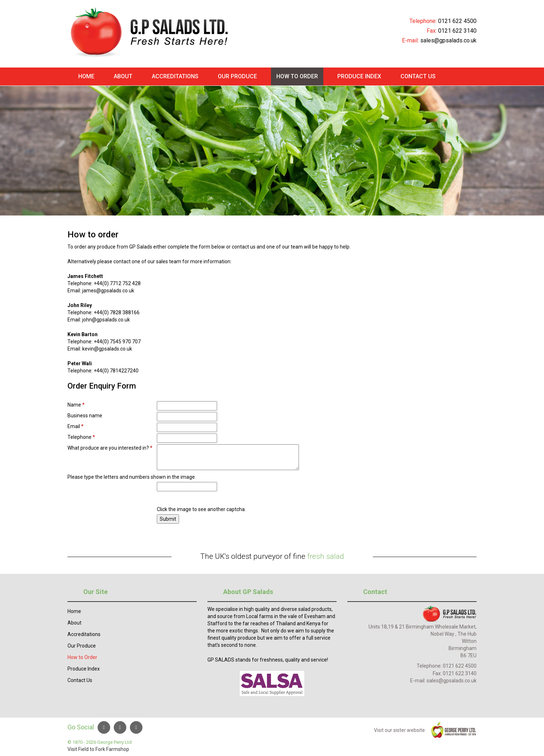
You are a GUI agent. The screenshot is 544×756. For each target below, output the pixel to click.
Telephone (81, 437)
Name (76, 405)
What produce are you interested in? (110, 448)
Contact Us (418, 76)
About (123, 76)
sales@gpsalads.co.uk (448, 40)
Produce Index (359, 76)
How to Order (297, 76)
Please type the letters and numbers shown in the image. (132, 477)
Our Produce (237, 76)
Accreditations (175, 76)
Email (76, 426)
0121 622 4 (455, 666)
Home (86, 76)
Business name (85, 416)
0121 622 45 (454, 21)
